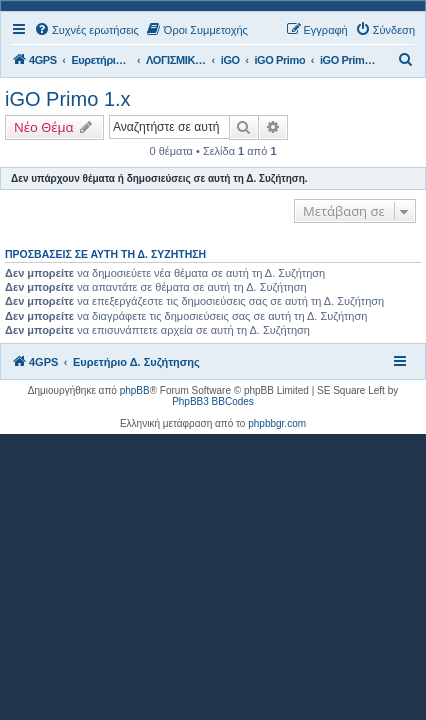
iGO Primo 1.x (68, 99)
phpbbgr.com (277, 423)
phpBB (135, 390)
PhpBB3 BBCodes (213, 401)
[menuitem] (86, 30)
